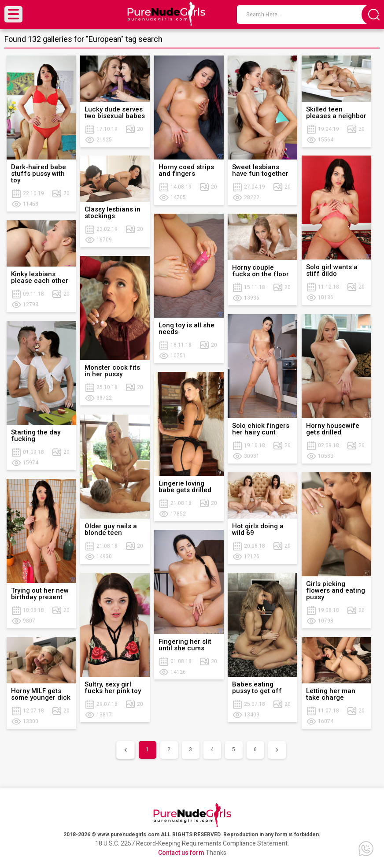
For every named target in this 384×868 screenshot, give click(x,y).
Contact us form (181, 853)
